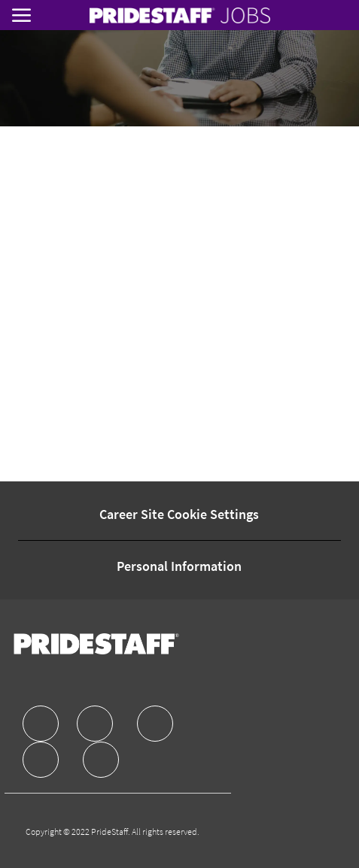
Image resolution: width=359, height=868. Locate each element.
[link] (180, 15)
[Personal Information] (179, 566)
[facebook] (41, 724)
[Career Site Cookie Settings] (179, 514)
